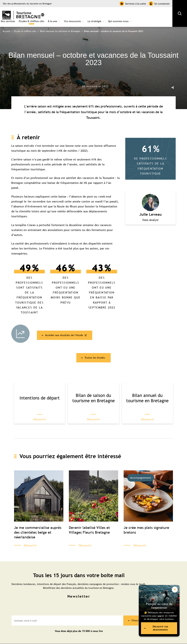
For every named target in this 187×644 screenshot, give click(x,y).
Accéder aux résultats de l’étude (68, 329)
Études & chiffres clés (69, 14)
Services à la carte (133, 4)
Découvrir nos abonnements (155, 627)
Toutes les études (95, 352)
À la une (90, 14)
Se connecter (159, 4)
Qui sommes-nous (155, 14)
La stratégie (132, 14)
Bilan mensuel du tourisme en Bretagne (60, 25)
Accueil (6, 25)
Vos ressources (109, 14)
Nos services (45, 14)
